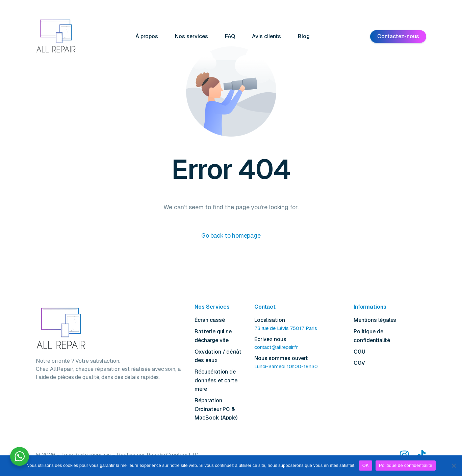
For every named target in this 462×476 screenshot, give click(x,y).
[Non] (454, 466)
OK (366, 465)
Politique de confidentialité (406, 465)
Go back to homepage (231, 236)
